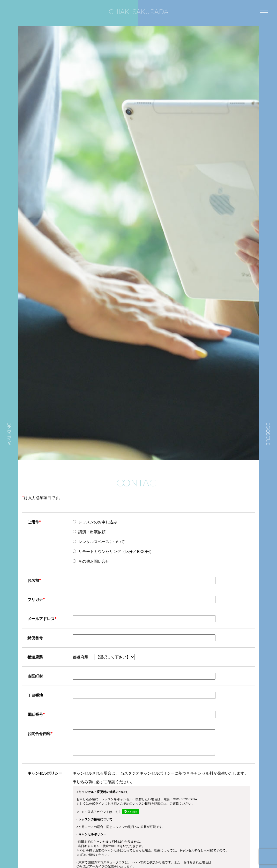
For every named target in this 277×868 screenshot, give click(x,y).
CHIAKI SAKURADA (139, 12)
